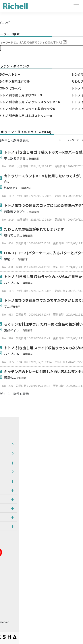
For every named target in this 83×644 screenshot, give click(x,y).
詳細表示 (34, 158)
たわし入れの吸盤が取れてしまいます (34, 229)
